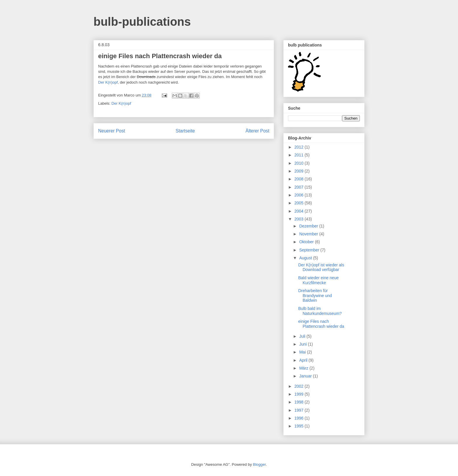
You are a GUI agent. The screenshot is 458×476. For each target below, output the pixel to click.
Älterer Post (257, 131)
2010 (300, 163)
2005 (300, 203)
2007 (300, 187)
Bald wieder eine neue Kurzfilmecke (319, 280)
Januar (306, 376)
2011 (300, 155)
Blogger (259, 464)
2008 (300, 179)
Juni (303, 344)
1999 (300, 394)
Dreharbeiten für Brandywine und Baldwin (315, 296)
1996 (300, 418)
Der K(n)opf (108, 82)
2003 (300, 219)
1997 (300, 410)
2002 (300, 386)
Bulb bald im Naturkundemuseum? (320, 311)
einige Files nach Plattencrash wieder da (321, 324)
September (310, 250)
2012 (300, 147)
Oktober (307, 242)
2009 (300, 171)
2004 (300, 211)
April (304, 360)
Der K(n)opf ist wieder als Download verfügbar (321, 267)
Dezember (309, 226)
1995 (300, 426)
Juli (303, 336)
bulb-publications (142, 22)
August (306, 258)
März (304, 368)
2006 (300, 195)
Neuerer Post (112, 131)
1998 (300, 402)
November (309, 234)
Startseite (185, 131)
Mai (303, 352)
